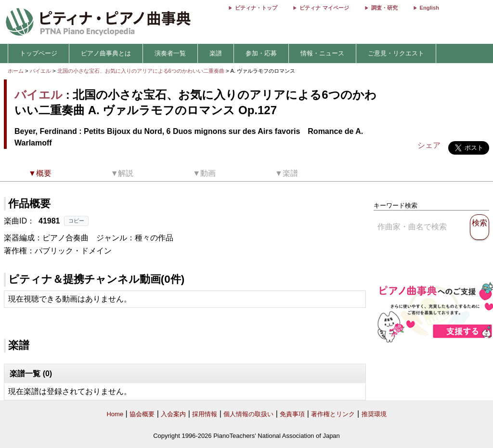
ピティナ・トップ (256, 8)
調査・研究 (384, 8)
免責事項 (292, 414)
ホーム (16, 71)
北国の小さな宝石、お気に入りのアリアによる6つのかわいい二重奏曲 (142, 71)
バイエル (40, 71)
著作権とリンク (333, 414)
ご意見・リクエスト (396, 53)
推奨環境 (374, 414)
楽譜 (216, 53)
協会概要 (142, 414)
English (429, 8)
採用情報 (205, 414)
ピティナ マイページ (324, 8)
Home (115, 414)
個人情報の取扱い (248, 414)
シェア (429, 145)
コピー (76, 221)
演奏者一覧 (170, 53)
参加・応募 (261, 53)
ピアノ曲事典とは (106, 53)
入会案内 (173, 414)
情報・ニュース (322, 53)
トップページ (39, 53)
